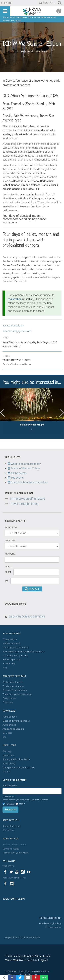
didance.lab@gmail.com (17, 331)
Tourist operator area (13, 686)
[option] (32, 411)
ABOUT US (24, 972)
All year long (9, 664)
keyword (10, 554)
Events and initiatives (32, 51)
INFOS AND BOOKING (50, 918)
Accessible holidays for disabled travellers (24, 652)
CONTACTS (11, 972)
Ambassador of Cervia (14, 845)
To (6, 581)
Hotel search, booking (50, 924)
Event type (11, 527)
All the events (18, 473)
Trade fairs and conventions (17, 694)
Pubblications (10, 717)
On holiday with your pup (15, 656)
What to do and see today (24, 464)
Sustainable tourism (13, 682)
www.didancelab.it (13, 326)
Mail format (26, 798)
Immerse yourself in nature (27, 499)
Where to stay (10, 639)
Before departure (11, 660)
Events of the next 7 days (25, 468)
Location (10, 541)
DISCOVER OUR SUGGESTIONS (27, 617)
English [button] (49, 3)
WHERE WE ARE (40, 972)
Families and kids (11, 644)
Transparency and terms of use (18, 768)
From (8, 572)
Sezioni (7, 3)
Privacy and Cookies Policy (16, 759)
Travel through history (24, 504)
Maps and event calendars (16, 721)
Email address (10, 786)
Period (9, 567)
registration (15, 299)
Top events (17, 478)
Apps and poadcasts (13, 729)
